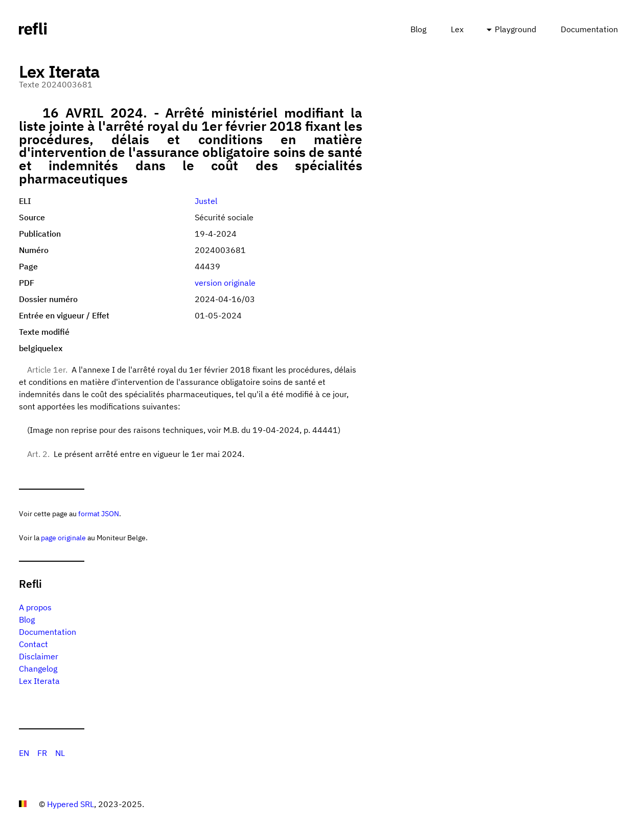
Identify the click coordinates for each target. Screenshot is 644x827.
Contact (33, 644)
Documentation (589, 29)
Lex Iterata (39, 681)
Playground (515, 29)
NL (60, 753)
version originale (225, 283)
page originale (63, 537)
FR (42, 753)
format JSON (99, 513)
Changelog (38, 669)
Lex (457, 29)
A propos (35, 607)
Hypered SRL (71, 804)
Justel (206, 201)
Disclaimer (39, 656)
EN (24, 753)
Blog (418, 29)
